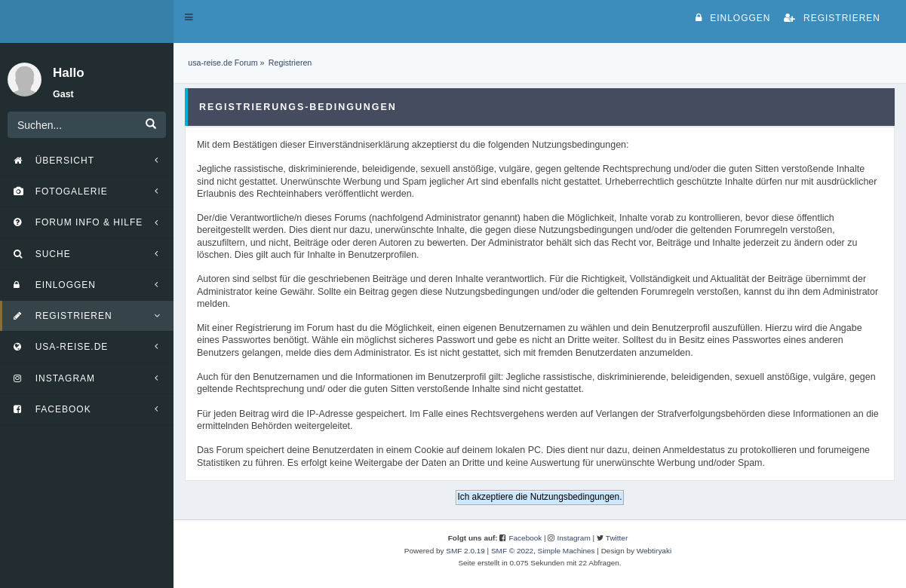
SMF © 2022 (512, 551)
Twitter (617, 538)
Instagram (573, 538)
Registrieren (832, 18)
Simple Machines (567, 551)
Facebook (525, 538)
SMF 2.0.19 (465, 551)
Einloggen (733, 18)
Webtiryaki (654, 551)
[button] (189, 17)
